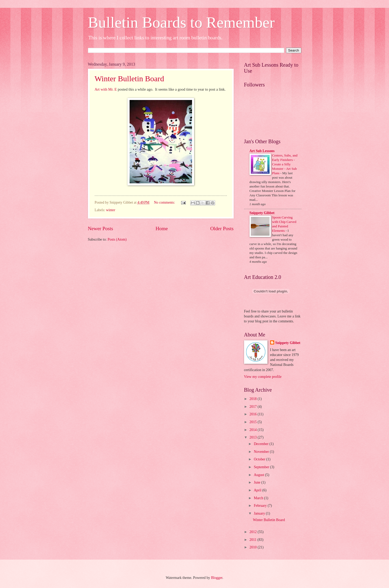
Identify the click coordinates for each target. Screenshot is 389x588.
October (260, 459)
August (259, 475)
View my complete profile (263, 377)
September (262, 467)
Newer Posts (101, 229)
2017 (254, 407)
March (259, 498)
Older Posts (222, 229)
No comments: (165, 202)
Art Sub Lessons (262, 151)
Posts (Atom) (117, 239)
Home (162, 229)
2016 (254, 414)
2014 (254, 430)
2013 (254, 437)
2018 (254, 399)
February (261, 506)
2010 (254, 547)
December (262, 444)
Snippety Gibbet (262, 213)
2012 (254, 532)
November (262, 452)
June (257, 482)
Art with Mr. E (106, 89)
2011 (254, 540)
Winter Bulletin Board (129, 79)
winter (111, 210)
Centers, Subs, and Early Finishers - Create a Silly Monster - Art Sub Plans (285, 164)
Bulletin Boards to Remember (181, 22)
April (258, 490)
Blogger (217, 578)
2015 (254, 422)
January (260, 513)
